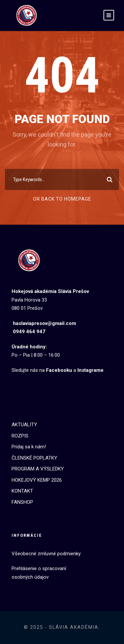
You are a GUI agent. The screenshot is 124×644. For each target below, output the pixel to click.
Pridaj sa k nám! (29, 447)
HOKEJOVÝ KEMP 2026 (37, 480)
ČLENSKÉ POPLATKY (34, 458)
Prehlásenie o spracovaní (39, 568)
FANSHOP (22, 502)
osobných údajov (30, 577)
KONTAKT (22, 491)
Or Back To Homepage (62, 199)
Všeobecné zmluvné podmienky (46, 554)
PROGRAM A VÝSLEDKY (38, 469)
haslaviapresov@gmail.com (44, 323)
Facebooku (59, 370)
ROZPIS (20, 436)
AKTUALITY (24, 425)
